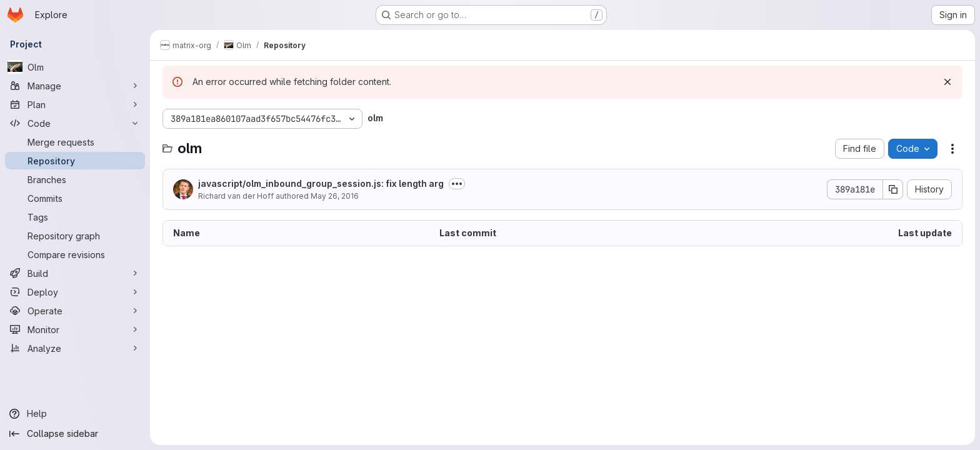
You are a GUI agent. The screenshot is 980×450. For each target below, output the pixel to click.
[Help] (75, 414)
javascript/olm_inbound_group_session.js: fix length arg (321, 183)
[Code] (75, 123)
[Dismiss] (947, 82)
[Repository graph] (75, 236)
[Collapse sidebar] (75, 434)
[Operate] (75, 311)
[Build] (75, 273)
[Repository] (75, 161)
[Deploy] (75, 292)
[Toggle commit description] (457, 184)
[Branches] (75, 179)
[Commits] (75, 198)
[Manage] (75, 86)
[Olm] (75, 67)
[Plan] (75, 104)
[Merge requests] (75, 142)
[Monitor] (75, 329)
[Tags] (75, 217)
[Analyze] (75, 348)
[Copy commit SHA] (893, 189)
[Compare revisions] (75, 254)
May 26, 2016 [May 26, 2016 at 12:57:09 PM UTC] (335, 196)
